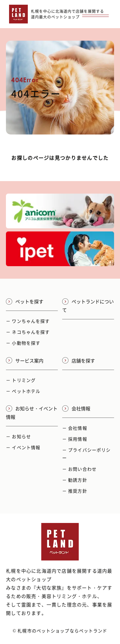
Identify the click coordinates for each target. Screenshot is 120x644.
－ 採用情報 (75, 439)
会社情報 (76, 408)
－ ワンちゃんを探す (28, 321)
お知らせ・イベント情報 (32, 413)
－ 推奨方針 (75, 491)
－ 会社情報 (75, 428)
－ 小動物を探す (23, 343)
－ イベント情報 (23, 447)
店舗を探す (79, 361)
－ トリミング (21, 380)
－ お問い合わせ (79, 469)
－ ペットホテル (23, 391)
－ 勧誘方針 (75, 480)
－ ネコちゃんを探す (28, 332)
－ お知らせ (18, 436)
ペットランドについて (88, 306)
